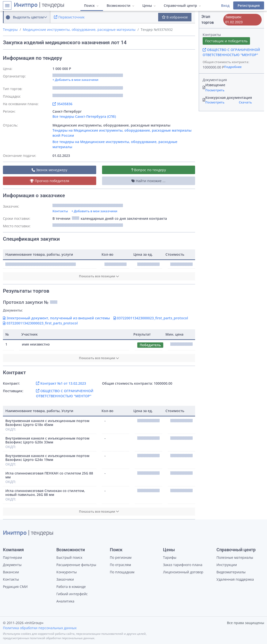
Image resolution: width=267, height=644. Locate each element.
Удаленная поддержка (235, 579)
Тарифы (170, 557)
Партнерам (12, 557)
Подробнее (233, 67)
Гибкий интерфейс (72, 594)
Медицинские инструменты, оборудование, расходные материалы (79, 30)
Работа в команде (71, 587)
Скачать (245, 102)
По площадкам (122, 572)
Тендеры (10, 30)
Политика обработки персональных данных (40, 628)
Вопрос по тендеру (149, 170)
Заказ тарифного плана (183, 565)
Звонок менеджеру (49, 170)
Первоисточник (69, 17)
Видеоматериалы (231, 572)
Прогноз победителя (50, 181)
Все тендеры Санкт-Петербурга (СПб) (84, 116)
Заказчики (65, 579)
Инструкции (227, 565)
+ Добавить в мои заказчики (94, 211)
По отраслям (120, 565)
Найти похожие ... (148, 181)
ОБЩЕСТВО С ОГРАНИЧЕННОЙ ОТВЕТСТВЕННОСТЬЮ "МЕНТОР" (231, 52)
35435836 (62, 104)
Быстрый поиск (69, 557)
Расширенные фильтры (76, 565)
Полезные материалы (235, 557)
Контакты (60, 211)
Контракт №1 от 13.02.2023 (61, 383)
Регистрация (249, 5)
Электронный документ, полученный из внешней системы (56, 318)
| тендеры (39, 5)
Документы (12, 565)
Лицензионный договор (183, 572)
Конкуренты (67, 572)
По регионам (121, 557)
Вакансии (11, 572)
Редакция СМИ (15, 587)
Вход (225, 5)
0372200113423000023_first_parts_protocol (151, 318)
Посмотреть (215, 90)
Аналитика (65, 601)
